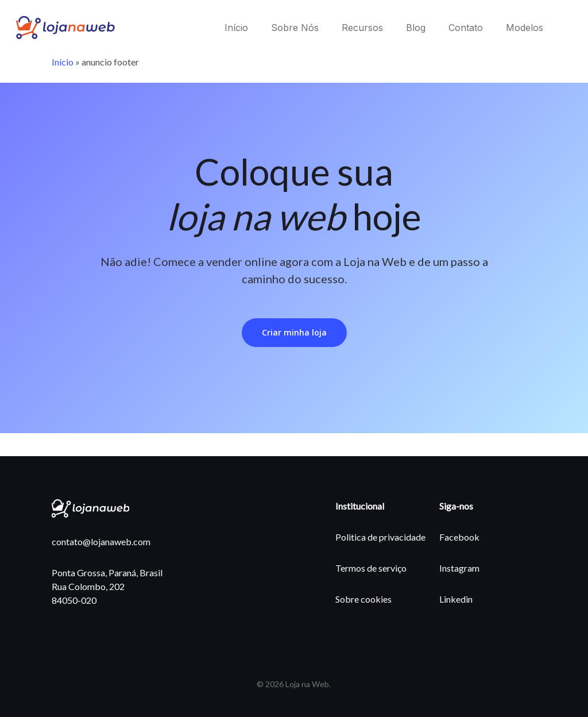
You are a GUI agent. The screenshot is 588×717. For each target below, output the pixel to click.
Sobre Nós (295, 28)
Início (236, 28)
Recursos (362, 28)
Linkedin (456, 599)
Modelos (525, 28)
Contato (466, 28)
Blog (416, 28)
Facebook (459, 537)
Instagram (459, 568)
